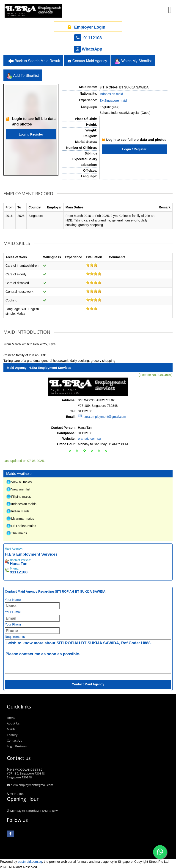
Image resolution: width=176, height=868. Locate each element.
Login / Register (31, 133)
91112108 (88, 36)
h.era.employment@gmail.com (104, 415)
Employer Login (86, 25)
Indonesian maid (111, 92)
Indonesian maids (24, 502)
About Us (13, 722)
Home (11, 716)
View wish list (21, 487)
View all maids (21, 480)
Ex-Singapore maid (113, 99)
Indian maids (20, 509)
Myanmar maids (23, 517)
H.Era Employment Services (50, 366)
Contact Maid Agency (87, 59)
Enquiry (12, 733)
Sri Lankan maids (24, 524)
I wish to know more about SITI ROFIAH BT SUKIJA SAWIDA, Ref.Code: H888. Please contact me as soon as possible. (88, 655)
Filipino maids (21, 495)
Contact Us (14, 739)
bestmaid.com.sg (30, 860)
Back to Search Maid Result (37, 59)
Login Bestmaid (18, 744)
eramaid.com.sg (89, 437)
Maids (11, 727)
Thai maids (19, 531)
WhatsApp (88, 48)
